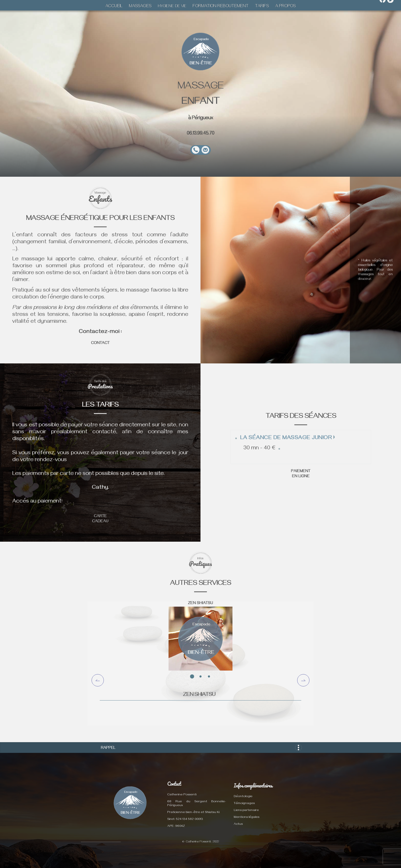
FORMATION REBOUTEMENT (221, 7)
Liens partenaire (246, 811)
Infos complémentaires (253, 785)
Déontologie (243, 797)
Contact (174, 784)
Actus (238, 824)
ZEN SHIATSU (201, 604)
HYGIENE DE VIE (172, 7)
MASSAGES (140, 7)
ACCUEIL (114, 7)
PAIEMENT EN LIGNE (301, 474)
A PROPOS (285, 7)
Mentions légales (247, 817)
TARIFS (262, 7)
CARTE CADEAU (100, 519)
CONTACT (100, 343)
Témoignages (244, 804)
